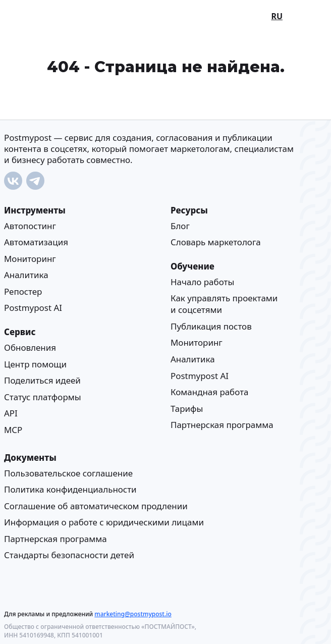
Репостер (23, 291)
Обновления (30, 347)
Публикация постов (211, 326)
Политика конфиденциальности (70, 489)
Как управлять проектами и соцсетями (224, 304)
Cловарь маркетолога (216, 242)
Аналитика (26, 275)
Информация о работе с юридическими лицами (104, 522)
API (11, 413)
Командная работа (209, 392)
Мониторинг (30, 258)
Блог (180, 225)
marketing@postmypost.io (133, 614)
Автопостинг (30, 225)
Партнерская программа (222, 425)
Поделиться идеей (42, 380)
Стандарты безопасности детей (69, 555)
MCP (13, 429)
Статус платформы (43, 396)
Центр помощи (35, 364)
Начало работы (202, 281)
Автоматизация (36, 242)
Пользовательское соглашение (68, 473)
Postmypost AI (33, 308)
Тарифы (187, 408)
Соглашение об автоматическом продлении (96, 505)
